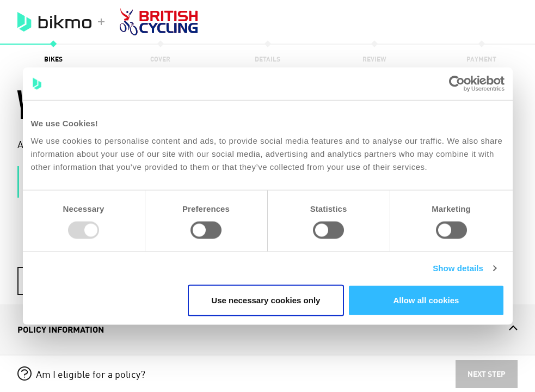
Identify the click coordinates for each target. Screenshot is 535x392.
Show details (458, 268)
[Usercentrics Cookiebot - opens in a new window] (457, 84)
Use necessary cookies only (266, 300)
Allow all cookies (426, 300)
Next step (487, 374)
